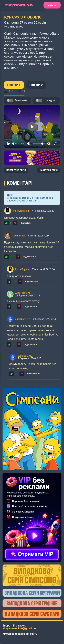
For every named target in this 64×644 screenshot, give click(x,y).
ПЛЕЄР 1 (14, 85)
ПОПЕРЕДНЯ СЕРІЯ (16, 170)
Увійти (52, 5)
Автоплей (17, 100)
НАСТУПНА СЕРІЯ (49, 170)
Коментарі (20, 183)
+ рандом (45, 100)
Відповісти (27, 223)
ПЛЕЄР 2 (36, 85)
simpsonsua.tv (19, 5)
